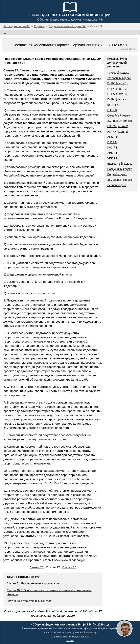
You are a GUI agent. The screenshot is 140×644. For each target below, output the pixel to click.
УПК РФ (112, 158)
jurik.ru (132, 49)
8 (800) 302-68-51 (113, 45)
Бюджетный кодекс (120, 164)
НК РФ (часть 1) (118, 126)
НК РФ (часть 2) (118, 132)
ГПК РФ (112, 110)
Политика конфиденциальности (70, 636)
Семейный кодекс (119, 116)
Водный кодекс (117, 174)
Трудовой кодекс (118, 73)
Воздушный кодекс (120, 169)
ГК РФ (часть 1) (117, 83)
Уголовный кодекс (119, 78)
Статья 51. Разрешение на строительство (34, 583)
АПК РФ (112, 137)
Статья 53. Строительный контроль (30, 601)
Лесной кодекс (117, 185)
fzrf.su (70, 640)
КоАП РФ (113, 105)
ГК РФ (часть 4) (117, 99)
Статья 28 (69, 567)
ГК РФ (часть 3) (117, 94)
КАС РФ (112, 148)
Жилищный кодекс (120, 121)
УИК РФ (112, 153)
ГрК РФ (112, 142)
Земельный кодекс (120, 180)
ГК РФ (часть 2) (117, 89)
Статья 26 (36, 567)
